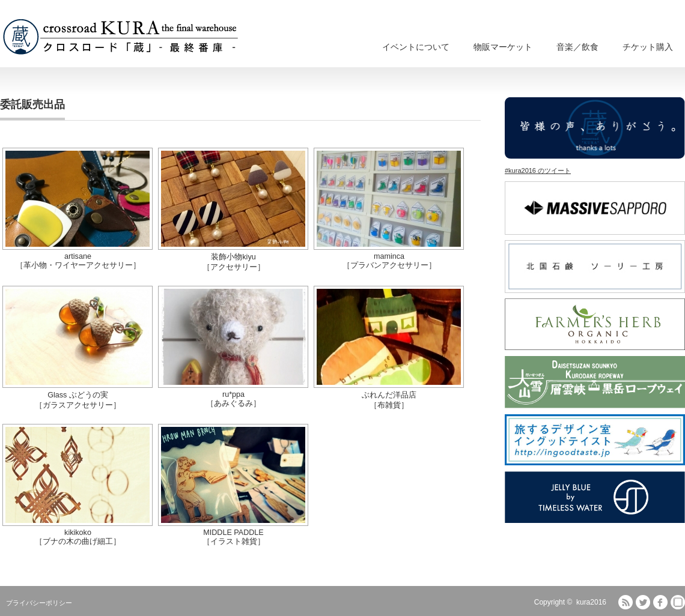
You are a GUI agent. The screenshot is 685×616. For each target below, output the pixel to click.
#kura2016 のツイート (538, 171)
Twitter (643, 602)
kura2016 (591, 602)
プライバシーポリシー (39, 603)
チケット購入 (648, 47)
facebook (660, 602)
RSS (626, 602)
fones (678, 602)
